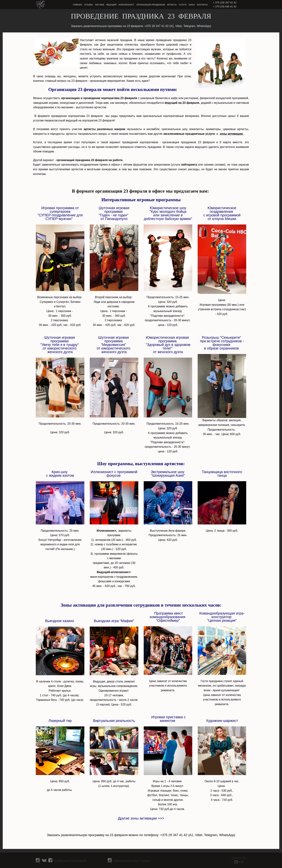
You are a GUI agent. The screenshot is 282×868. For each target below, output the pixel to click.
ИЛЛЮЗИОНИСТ (126, 5)
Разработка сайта (239, 858)
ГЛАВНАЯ (77, 5)
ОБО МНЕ (100, 5)
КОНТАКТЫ (202, 5)
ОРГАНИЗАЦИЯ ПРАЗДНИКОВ (151, 5)
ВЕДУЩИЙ (111, 5)
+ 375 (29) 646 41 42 (225, 6)
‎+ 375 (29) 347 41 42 (225, 3)
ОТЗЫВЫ (88, 5)
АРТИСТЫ (172, 5)
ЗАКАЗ (192, 5)
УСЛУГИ (183, 5)
